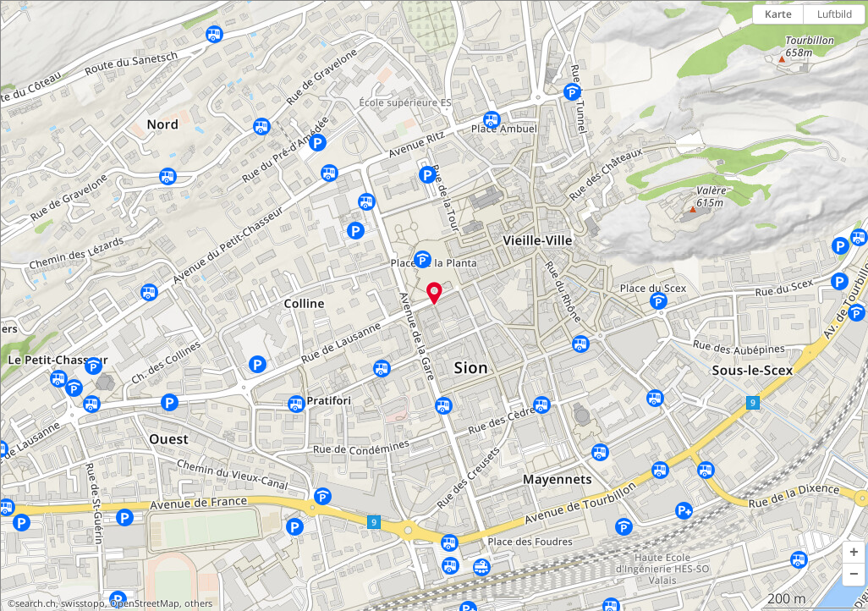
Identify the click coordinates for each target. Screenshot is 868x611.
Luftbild (835, 14)
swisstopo (83, 603)
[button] (854, 553)
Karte (778, 14)
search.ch (36, 603)
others (198, 603)
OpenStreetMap (145, 603)
